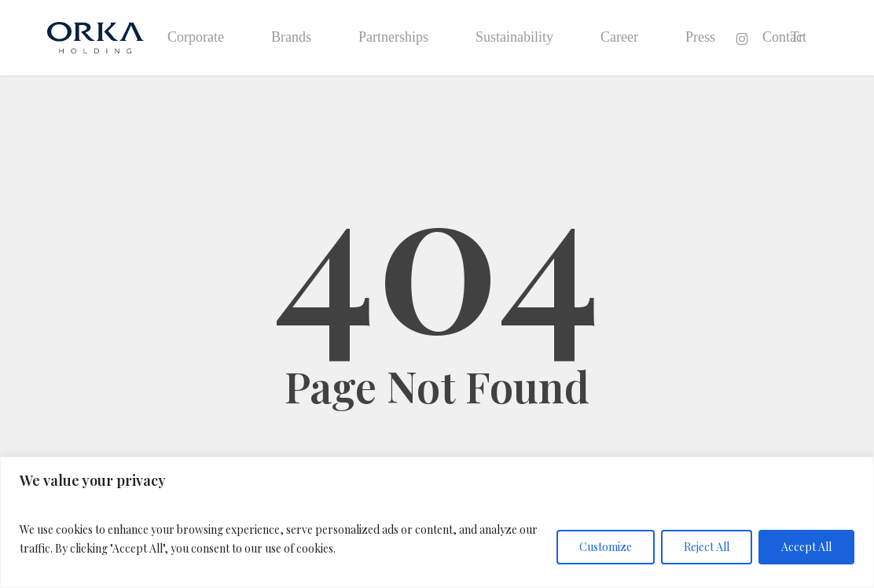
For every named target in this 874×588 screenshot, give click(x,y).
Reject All (707, 547)
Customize (606, 547)
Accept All (806, 547)
